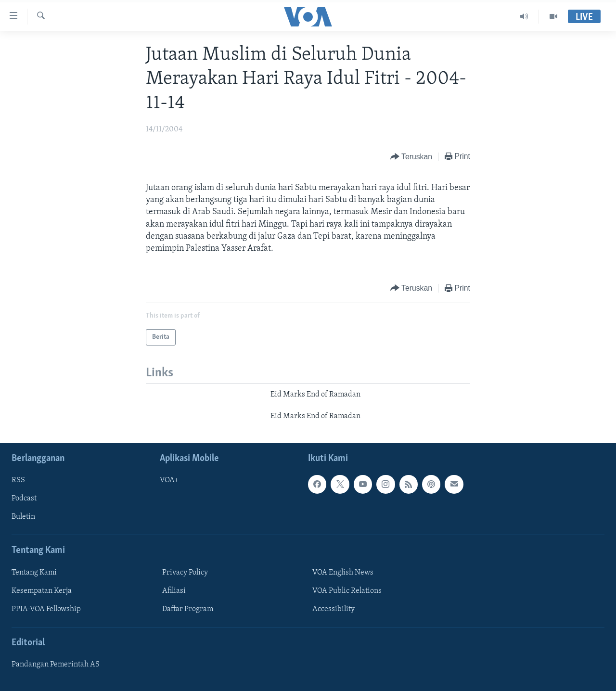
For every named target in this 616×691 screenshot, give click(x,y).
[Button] (411, 157)
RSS (18, 480)
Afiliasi (174, 591)
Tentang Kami (34, 573)
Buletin (23, 517)
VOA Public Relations (347, 591)
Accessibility (334, 609)
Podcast (24, 499)
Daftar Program (188, 609)
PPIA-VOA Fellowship (46, 609)
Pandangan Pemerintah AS (56, 665)
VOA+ (169, 480)
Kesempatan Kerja (42, 591)
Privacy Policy (185, 573)
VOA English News (343, 573)
